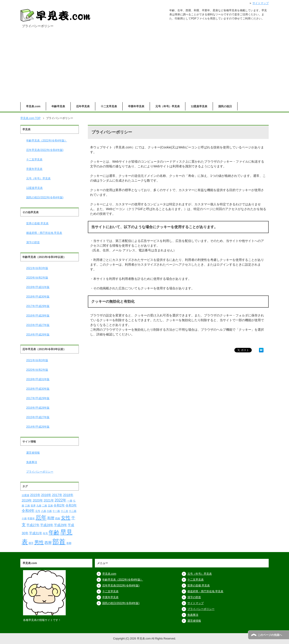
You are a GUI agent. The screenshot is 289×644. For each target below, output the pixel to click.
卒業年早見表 (136, 106)
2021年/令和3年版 (37, 268)
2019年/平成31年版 (38, 287)
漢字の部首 (33, 242)
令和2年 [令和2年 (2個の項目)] (59, 505)
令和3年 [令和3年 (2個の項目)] (71, 505)
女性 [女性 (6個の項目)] (66, 518)
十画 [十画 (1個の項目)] (24, 518)
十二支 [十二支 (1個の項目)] (64, 511)
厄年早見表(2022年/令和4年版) (45, 150)
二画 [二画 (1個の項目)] (44, 506)
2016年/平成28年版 (38, 316)
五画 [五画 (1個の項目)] (50, 506)
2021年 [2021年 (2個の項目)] (49, 500)
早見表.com (33, 106)
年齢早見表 (58, 106)
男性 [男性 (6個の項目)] (39, 542)
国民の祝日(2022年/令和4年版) (45, 197)
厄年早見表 (83, 106)
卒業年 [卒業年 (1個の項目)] (31, 518)
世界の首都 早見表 (37, 223)
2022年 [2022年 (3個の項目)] (61, 500)
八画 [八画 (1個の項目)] (44, 511)
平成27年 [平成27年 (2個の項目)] (33, 525)
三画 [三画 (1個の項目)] (27, 506)
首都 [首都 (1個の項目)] (69, 543)
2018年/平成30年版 (38, 297)
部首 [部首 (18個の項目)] (59, 542)
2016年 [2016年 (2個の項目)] (46, 495)
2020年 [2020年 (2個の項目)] (38, 500)
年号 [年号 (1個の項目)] (45, 533)
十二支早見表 (109, 106)
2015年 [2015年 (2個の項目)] (35, 495)
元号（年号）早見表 (168, 106)
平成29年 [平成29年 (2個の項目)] (61, 525)
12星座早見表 (199, 106)
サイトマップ (196, 603)
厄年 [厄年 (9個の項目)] (41, 517)
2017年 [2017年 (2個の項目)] (57, 495)
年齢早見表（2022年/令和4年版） (47, 141)
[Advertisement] (144, 68)
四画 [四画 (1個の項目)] (58, 518)
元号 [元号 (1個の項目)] (38, 511)
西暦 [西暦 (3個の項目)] (48, 543)
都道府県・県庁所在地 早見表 (44, 233)
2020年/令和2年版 (37, 278)
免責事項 (32, 462)
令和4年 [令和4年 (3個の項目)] (28, 511)
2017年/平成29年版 (38, 306)
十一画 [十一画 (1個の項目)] (56, 511)
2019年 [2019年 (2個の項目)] (27, 500)
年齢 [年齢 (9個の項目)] (54, 532)
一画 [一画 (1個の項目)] (70, 501)
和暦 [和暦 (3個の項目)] (51, 518)
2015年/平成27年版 (38, 325)
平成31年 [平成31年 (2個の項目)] (36, 533)
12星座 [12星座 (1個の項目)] (26, 495)
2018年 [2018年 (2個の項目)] (68, 495)
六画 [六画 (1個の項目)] (49, 511)
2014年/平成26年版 (38, 335)
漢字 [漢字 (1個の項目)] (31, 543)
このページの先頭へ (270, 635)
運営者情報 (33, 453)
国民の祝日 (225, 106)
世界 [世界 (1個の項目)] (33, 506)
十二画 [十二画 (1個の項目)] (73, 511)
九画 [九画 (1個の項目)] (39, 506)
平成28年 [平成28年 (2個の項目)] (47, 525)
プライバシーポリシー (40, 472)
